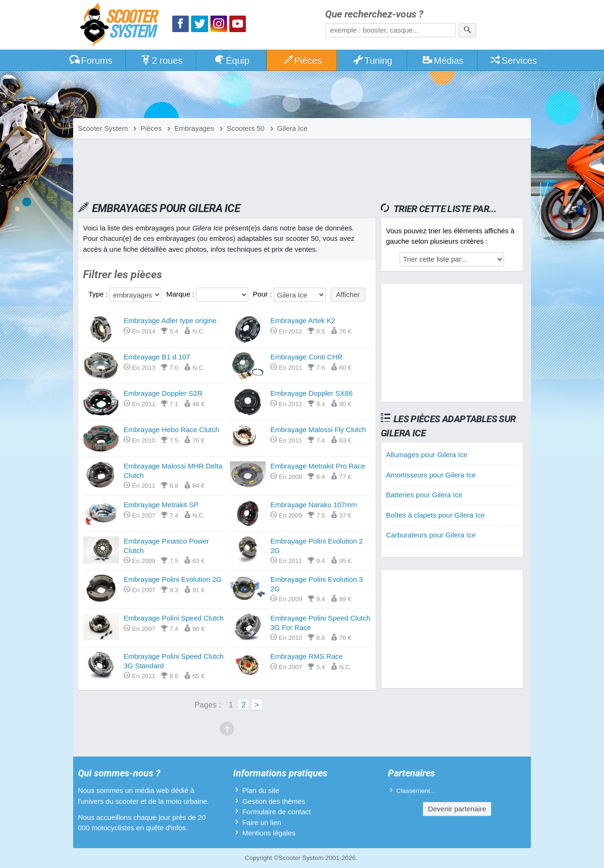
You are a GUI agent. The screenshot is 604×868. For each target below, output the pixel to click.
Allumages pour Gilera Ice (427, 455)
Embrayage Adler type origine (170, 320)
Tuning (373, 60)
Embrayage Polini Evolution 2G (173, 579)
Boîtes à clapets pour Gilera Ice (435, 515)
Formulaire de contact (276, 812)
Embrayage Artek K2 (303, 320)
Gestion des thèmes (273, 801)
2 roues (161, 60)
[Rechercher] (467, 30)
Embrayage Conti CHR (306, 357)
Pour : (263, 294)
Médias (443, 60)
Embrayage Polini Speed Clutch (174, 618)
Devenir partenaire (457, 809)
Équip (232, 60)
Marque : (181, 294)
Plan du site (260, 790)
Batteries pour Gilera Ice (424, 495)
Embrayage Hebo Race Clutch (172, 430)
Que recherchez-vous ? (374, 14)
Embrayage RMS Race (306, 656)
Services (513, 60)
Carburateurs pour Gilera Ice (431, 535)
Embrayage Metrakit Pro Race (318, 466)
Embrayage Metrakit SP (161, 505)
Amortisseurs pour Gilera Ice (431, 475)
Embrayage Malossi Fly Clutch (318, 430)
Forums (91, 60)
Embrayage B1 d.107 (157, 357)
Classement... (416, 791)
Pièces (302, 60)
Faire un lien (262, 822)
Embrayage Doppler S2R (163, 393)
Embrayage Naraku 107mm (314, 505)
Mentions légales (269, 833)
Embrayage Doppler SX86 (311, 393)
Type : (99, 294)
